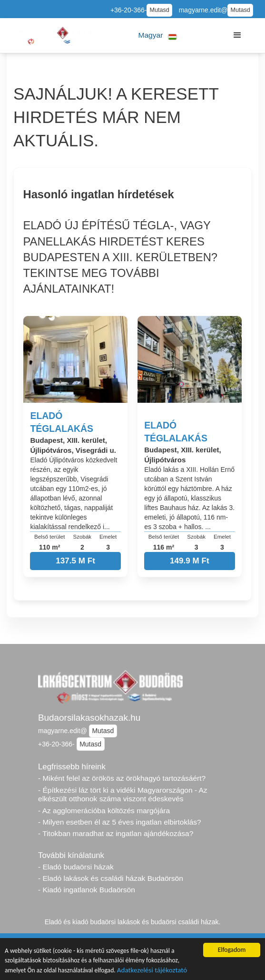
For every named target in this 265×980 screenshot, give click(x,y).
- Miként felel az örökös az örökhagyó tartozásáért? (122, 778)
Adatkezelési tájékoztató (152, 971)
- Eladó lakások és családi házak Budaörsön (111, 878)
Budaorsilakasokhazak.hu (89, 718)
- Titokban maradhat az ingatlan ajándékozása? (116, 833)
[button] (158, 36)
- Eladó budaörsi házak (76, 867)
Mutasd (159, 10)
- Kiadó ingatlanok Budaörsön (87, 890)
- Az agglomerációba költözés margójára (104, 811)
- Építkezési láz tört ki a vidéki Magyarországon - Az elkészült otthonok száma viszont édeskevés (123, 795)
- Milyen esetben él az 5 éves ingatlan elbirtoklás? (120, 822)
